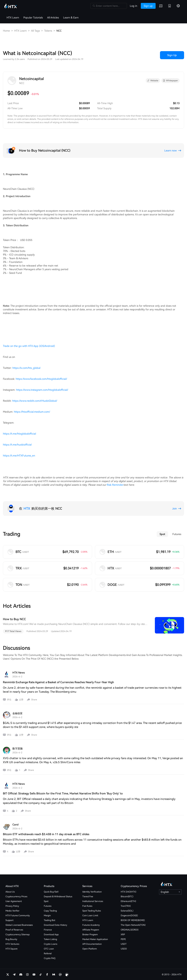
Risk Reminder (115, 485)
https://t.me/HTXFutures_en (19, 456)
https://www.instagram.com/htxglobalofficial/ (42, 390)
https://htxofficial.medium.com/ (32, 412)
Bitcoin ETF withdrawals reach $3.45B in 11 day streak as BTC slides (46, 834)
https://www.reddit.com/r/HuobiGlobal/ (35, 401)
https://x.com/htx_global (26, 368)
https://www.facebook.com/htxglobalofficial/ (41, 379)
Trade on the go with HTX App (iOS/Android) (29, 346)
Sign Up (172, 55)
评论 (9, 700)
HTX (27, 508)
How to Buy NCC (14, 619)
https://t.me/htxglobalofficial (19, 434)
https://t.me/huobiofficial (17, 445)
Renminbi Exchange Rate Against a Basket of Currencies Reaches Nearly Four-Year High (58, 682)
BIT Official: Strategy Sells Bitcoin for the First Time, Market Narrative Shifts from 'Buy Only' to (63, 793)
